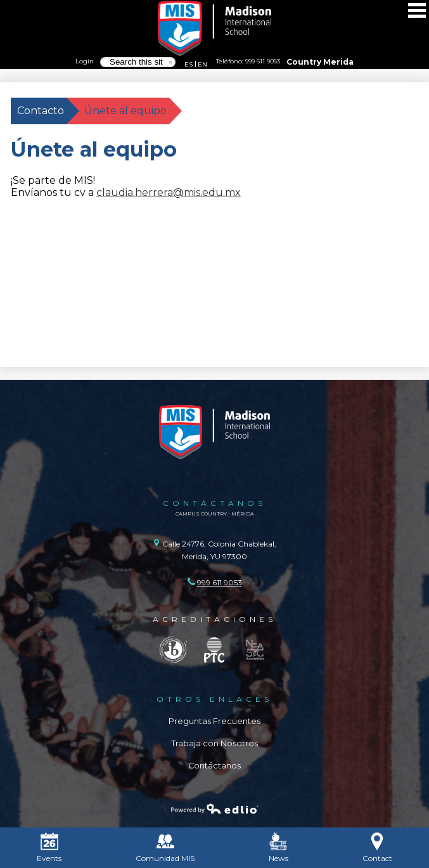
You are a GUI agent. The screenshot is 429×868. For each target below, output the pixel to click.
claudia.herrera (135, 192)
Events (49, 848)
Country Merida (320, 62)
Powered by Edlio (215, 808)
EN (202, 64)
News (279, 848)
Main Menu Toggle (417, 10)
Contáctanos (214, 766)
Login (85, 61)
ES (189, 64)
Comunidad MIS (165, 848)
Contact (377, 848)
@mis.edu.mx (207, 192)
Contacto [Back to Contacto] (41, 111)
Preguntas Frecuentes (214, 721)
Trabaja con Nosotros (214, 743)
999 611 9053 (263, 61)
